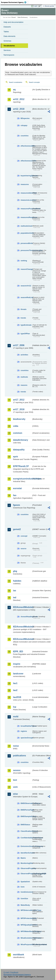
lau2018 (17, 697)
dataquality (19, 450)
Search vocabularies (16, 82)
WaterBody (25, 905)
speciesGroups (26, 738)
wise (15, 794)
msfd (16, 717)
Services (7, 50)
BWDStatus (25, 825)
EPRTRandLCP (21, 466)
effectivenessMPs (26, 146)
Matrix (23, 858)
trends (23, 318)
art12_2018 (19, 109)
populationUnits (26, 233)
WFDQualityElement (26, 925)
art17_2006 (19, 345)
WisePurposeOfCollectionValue (26, 944)
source (23, 549)
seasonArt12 (26, 286)
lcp (15, 707)
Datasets (7, 27)
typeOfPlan (25, 334)
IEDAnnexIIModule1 (22, 607)
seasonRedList (26, 297)
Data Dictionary (23, 17)
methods (24, 377)
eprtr (16, 457)
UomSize (24, 899)
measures (25, 184)
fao (15, 495)
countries (25, 136)
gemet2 (17, 529)
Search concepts (34, 82)
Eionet (14, 17)
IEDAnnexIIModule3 (22, 627)
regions (24, 731)
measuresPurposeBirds (26, 209)
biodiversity (19, 419)
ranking (24, 261)
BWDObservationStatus (26, 803)
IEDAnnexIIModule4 (22, 639)
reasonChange (26, 269)
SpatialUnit (25, 882)
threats (24, 309)
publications (19, 756)
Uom (23, 887)
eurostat (17, 488)
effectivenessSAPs (26, 161)
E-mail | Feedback (11, 972)
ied (15, 597)
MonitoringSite (26, 863)
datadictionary (21, 440)
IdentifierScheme (26, 853)
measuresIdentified (26, 193)
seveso (17, 770)
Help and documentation (14, 22)
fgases (17, 505)
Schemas (7, 41)
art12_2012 (19, 99)
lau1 (15, 683)
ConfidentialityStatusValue (26, 838)
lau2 (15, 690)
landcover (18, 674)
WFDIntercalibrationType (26, 910)
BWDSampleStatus (26, 816)
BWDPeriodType (26, 810)
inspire (17, 664)
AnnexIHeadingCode (26, 617)
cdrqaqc (24, 125)
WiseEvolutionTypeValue (26, 938)
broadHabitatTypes (26, 726)
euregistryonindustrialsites (22, 479)
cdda (16, 426)
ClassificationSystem (26, 831)
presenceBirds (26, 243)
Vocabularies (9, 46)
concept (24, 536)
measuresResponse (26, 217)
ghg (15, 571)
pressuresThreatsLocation (26, 250)
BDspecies (25, 118)
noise (16, 746)
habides (17, 581)
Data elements (9, 36)
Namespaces (9, 55)
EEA (15, 2)
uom (15, 787)
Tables (6, 32)
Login (36, 6)
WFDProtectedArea (26, 918)
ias (15, 591)
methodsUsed (26, 226)
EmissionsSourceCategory (26, 846)
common (18, 433)
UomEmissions (26, 892)
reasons (24, 385)
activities (24, 355)
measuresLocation (26, 200)
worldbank (19, 955)
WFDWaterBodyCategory (26, 931)
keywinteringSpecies (26, 176)
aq (14, 90)
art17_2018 (19, 409)
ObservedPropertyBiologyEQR (26, 874)
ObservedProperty (26, 868)
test (15, 780)
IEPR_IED (18, 651)
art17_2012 (19, 400)
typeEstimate (26, 325)
